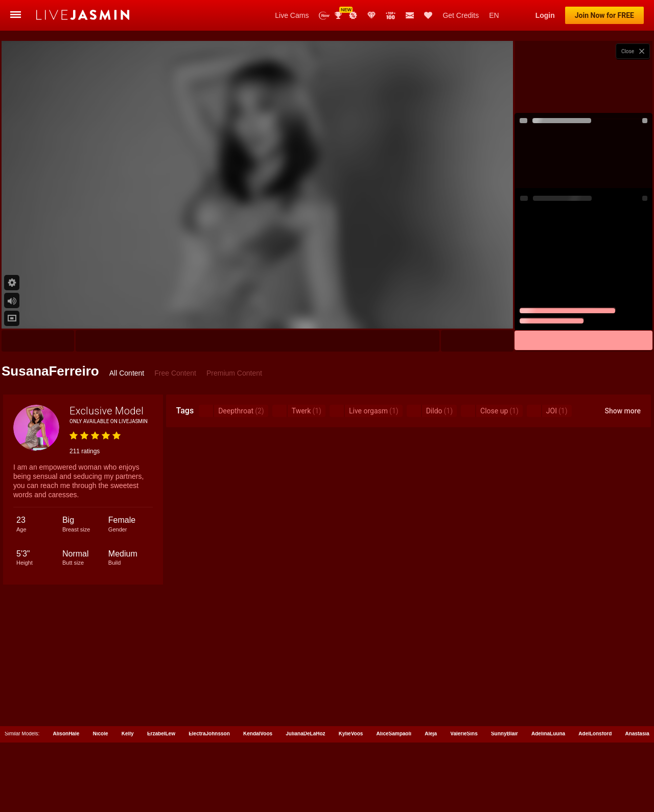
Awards (339, 15)
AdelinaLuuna (548, 734)
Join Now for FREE (604, 15)
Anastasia (637, 734)
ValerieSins (464, 734)
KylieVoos (351, 734)
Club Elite (371, 15)
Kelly (128, 734)
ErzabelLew (161, 734)
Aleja (431, 734)
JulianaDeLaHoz (305, 734)
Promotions (353, 15)
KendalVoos (258, 734)
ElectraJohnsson (209, 734)
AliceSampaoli (394, 734)
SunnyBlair (505, 734)
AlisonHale (66, 734)
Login (545, 15)
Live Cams (292, 15)
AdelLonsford (595, 734)
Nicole (101, 734)
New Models (324, 16)
